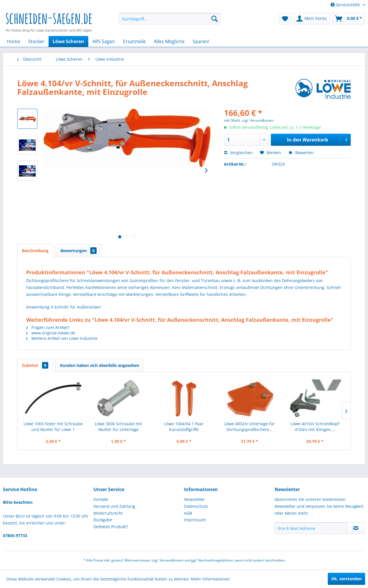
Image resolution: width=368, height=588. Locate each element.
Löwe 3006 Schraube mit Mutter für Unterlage (118, 427)
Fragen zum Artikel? (48, 327)
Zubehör (35, 365)
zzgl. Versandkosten (258, 120)
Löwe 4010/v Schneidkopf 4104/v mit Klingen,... (315, 427)
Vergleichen (238, 153)
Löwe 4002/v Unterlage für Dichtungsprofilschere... (250, 427)
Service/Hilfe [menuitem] (346, 5)
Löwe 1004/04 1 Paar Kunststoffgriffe (184, 427)
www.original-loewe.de (51, 333)
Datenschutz (196, 506)
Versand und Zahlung (114, 506)
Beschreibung (35, 251)
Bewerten (301, 153)
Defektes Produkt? (111, 527)
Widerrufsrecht (108, 513)
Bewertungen (78, 251)
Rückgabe (103, 520)
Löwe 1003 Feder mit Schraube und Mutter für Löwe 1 (53, 427)
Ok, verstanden (346, 579)
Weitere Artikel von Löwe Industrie (62, 338)
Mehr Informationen (210, 579)
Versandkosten (171, 560)
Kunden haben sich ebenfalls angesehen (100, 365)
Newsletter (194, 499)
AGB (188, 513)
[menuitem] (170, 19)
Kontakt (101, 499)
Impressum (195, 520)
